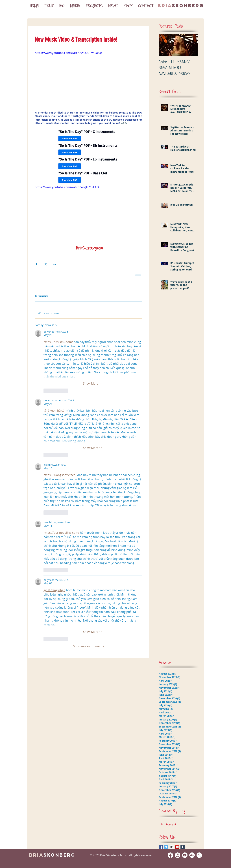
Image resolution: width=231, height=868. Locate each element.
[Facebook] (170, 855)
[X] (199, 855)
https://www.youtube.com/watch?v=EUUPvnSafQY (69, 53)
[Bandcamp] (192, 855)
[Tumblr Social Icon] (183, 847)
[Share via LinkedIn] (54, 264)
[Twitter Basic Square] (166, 847)
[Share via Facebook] (37, 264)
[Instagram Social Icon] (172, 847)
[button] (75, 6)
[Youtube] (185, 855)
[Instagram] (178, 855)
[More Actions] (140, 333)
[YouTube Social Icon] (177, 847)
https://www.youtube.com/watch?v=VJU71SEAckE (68, 187)
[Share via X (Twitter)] (45, 264)
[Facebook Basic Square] (161, 847)
